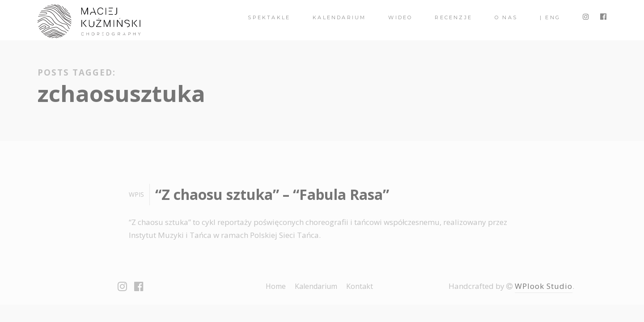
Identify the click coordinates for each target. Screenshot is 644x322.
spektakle (269, 17)
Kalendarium (339, 17)
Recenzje (453, 17)
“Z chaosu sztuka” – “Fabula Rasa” (272, 194)
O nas (506, 17)
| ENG (550, 17)
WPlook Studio (544, 286)
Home (276, 286)
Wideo (400, 17)
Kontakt (360, 286)
